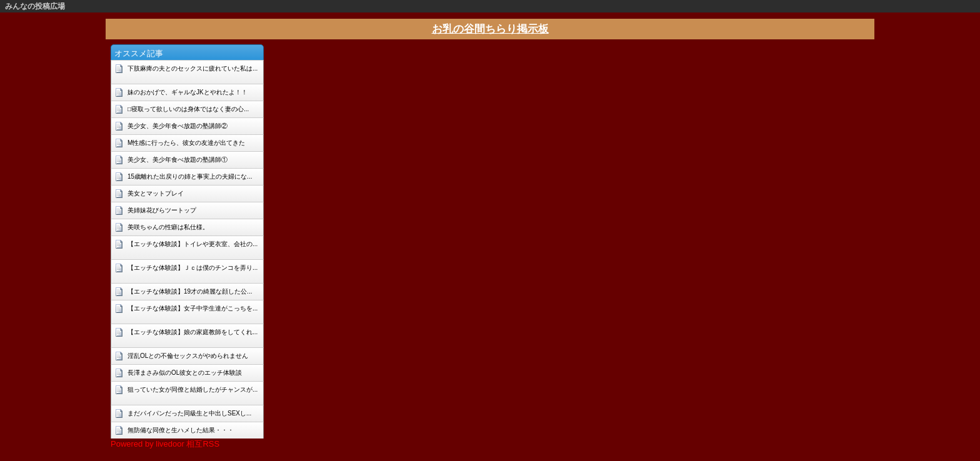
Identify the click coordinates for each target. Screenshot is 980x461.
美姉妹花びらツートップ (162, 210)
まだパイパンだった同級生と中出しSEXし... (189, 413)
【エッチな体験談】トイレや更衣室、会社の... (192, 244)
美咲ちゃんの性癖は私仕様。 (168, 227)
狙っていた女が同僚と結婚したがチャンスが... (192, 389)
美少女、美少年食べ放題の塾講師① (177, 160)
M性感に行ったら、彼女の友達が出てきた (186, 143)
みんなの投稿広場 (35, 6)
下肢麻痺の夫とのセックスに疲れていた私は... (192, 68)
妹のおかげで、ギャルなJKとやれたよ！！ (187, 92)
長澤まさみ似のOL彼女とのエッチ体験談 (185, 373)
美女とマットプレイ (156, 193)
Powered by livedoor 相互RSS (165, 444)
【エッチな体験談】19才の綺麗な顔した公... (190, 291)
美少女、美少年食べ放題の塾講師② (177, 126)
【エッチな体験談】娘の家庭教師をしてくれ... (192, 332)
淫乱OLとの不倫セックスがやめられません (188, 356)
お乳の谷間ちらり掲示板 (490, 29)
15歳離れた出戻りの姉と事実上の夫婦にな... (190, 176)
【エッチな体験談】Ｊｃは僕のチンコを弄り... (192, 268)
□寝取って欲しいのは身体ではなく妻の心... (188, 109)
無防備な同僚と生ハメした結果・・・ (181, 430)
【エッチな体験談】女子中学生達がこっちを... (192, 308)
